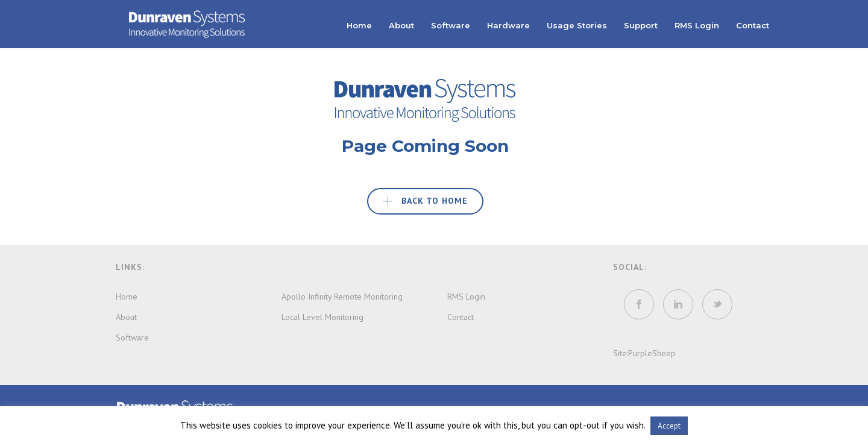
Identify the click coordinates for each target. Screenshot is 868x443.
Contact (753, 25)
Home (359, 25)
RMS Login (697, 25)
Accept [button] (669, 426)
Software (451, 25)
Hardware (508, 25)
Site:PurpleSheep (644, 353)
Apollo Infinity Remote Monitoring (342, 297)
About (401, 25)
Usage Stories (577, 25)
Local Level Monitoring (322, 317)
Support (641, 25)
